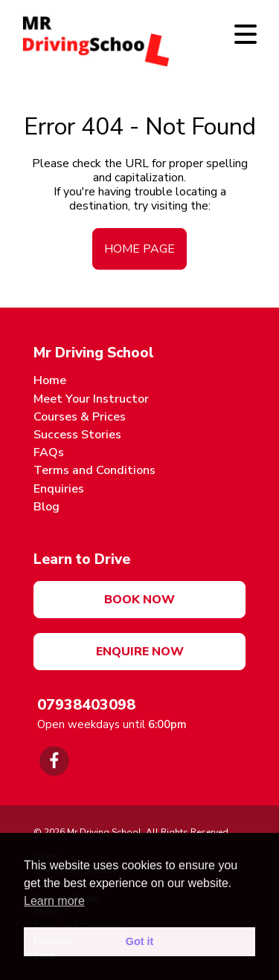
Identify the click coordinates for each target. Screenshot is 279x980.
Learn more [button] (54, 901)
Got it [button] (140, 941)
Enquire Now (140, 652)
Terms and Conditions (94, 470)
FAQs (49, 452)
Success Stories (77, 435)
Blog (46, 507)
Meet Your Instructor (91, 399)
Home (50, 380)
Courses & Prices (80, 417)
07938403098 (86, 705)
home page (139, 249)
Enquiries (59, 489)
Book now (139, 600)
